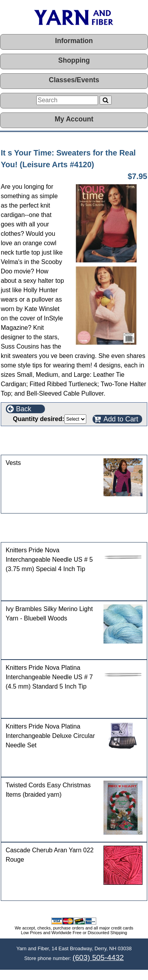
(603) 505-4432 (98, 957)
